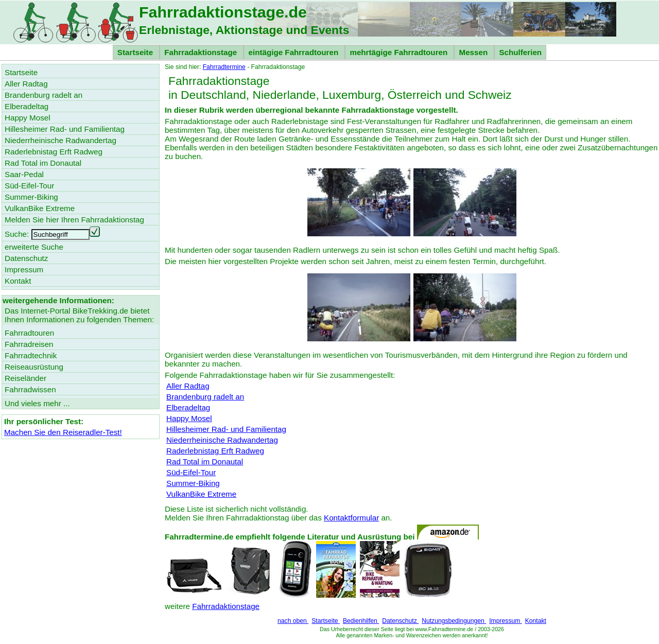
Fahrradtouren (29, 333)
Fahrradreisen (29, 344)
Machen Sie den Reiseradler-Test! (63, 432)
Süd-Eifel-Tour (191, 472)
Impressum (506, 621)
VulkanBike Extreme (201, 494)
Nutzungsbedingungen (454, 621)
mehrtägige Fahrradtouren (400, 52)
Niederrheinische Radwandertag (222, 440)
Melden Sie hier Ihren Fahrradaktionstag (74, 220)
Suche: (17, 234)
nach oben (293, 621)
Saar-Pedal (24, 174)
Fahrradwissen (30, 389)
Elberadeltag (188, 407)
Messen (474, 52)
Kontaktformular (351, 518)
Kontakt (536, 621)
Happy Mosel (189, 418)
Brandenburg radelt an (205, 397)
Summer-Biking (193, 483)
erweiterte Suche (34, 247)
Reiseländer (25, 378)
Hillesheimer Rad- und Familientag (226, 429)
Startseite (136, 52)
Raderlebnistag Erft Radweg (215, 451)
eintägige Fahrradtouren (294, 52)
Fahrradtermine (224, 67)
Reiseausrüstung (34, 367)
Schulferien (520, 52)
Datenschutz (400, 621)
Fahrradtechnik (31, 355)
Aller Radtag (188, 386)
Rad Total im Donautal (205, 462)
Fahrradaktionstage (202, 52)
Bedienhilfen (361, 621)
